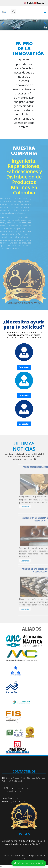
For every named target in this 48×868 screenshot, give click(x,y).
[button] (45, 24)
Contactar (24, 367)
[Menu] (44, 13)
